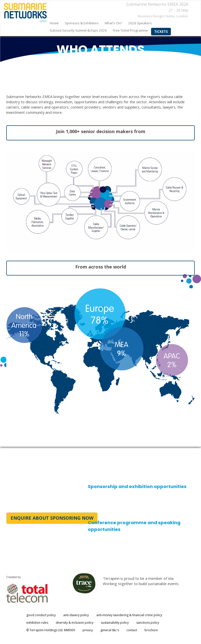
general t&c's (110, 630)
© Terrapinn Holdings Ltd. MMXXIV (51, 630)
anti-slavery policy (76, 615)
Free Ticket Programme (130, 30)
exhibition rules (37, 623)
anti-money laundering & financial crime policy (129, 615)
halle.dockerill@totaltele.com (116, 506)
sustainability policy (115, 623)
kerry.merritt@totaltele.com (115, 543)
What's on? (113, 23)
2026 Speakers (140, 23)
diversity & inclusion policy (75, 623)
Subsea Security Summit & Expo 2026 (78, 30)
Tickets (161, 32)
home (54, 23)
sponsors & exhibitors (82, 23)
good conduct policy (41, 615)
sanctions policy (148, 623)
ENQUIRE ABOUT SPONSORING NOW (52, 518)
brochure (151, 630)
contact (132, 630)
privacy (88, 630)
